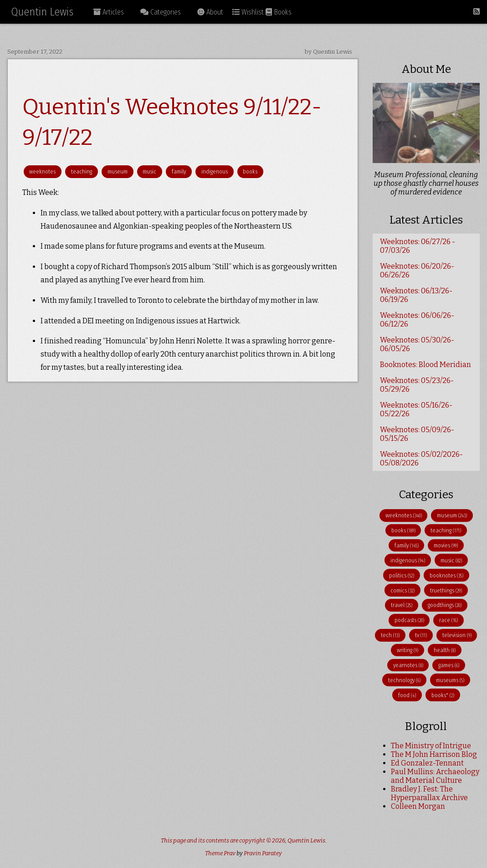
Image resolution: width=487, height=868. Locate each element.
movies (446, 545)
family (179, 171)
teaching (82, 171)
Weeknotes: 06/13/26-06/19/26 (416, 295)
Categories (161, 12)
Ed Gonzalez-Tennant (427, 763)
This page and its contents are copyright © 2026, (224, 840)
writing (408, 650)
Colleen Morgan (418, 806)
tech (390, 635)
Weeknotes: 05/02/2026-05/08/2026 (421, 459)
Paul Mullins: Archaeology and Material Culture (435, 776)
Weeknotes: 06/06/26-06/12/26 (417, 320)
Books (279, 12)
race (449, 620)
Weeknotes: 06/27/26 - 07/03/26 (418, 246)
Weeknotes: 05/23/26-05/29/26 (417, 385)
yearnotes (408, 665)
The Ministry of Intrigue (431, 746)
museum (118, 171)
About (210, 12)
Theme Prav (220, 853)
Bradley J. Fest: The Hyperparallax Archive (429, 793)
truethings (446, 590)
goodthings (445, 605)
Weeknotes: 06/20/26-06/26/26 (417, 271)
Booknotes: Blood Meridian (425, 365)
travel (402, 605)
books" (443, 695)
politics (402, 575)
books (250, 171)
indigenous (215, 171)
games (449, 665)
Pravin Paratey (263, 853)
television (457, 635)
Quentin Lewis (42, 12)
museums (450, 680)
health (445, 650)
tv (421, 635)
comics (402, 590)
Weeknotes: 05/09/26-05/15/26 (417, 434)
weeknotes (42, 171)
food (407, 695)
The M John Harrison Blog (434, 754)
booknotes (446, 575)
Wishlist (248, 12)
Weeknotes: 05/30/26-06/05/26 (417, 344)
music (149, 171)
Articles (109, 12)
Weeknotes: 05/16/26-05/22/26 (416, 409)
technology (404, 680)
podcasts (409, 620)
